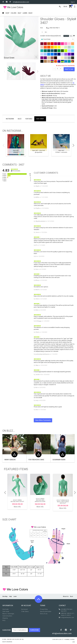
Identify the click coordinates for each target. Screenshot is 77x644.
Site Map (5, 596)
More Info (17, 507)
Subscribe (7, 630)
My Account (24, 609)
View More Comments (43, 420)
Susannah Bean (59, 460)
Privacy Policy (44, 609)
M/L (46, 32)
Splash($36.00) (56, 36)
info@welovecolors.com (21, 2)
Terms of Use (44, 614)
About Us (66, 596)
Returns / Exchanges (8, 614)
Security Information (46, 611)
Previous (5, 71)
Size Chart (40, 119)
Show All (66, 36)
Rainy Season (10, 460)
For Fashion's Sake (36, 460)
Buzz (20, 119)
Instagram (10, 119)
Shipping (5, 618)
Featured (29, 119)
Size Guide (5, 609)
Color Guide (6, 611)
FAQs (4, 620)
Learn (15, 596)
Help (10, 596)
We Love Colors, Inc (16, 639)
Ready (71, 36)
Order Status (25, 611)
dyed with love (57, 639)
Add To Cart (69, 69)
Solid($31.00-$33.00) (46, 36)
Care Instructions (7, 616)
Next (38, 71)
